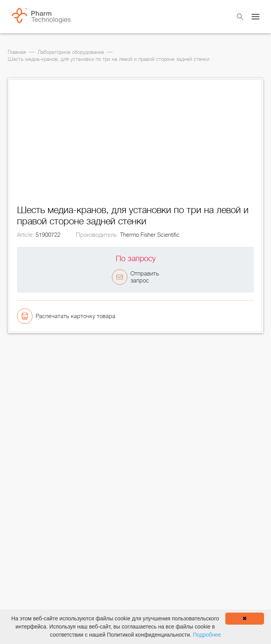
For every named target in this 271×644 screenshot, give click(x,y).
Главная (17, 52)
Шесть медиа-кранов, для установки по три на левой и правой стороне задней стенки (109, 59)
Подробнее (207, 635)
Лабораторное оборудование (71, 52)
